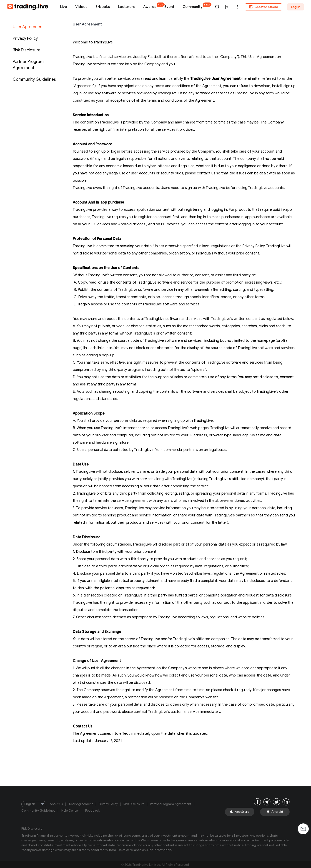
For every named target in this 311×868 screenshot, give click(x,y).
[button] (237, 7)
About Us (56, 804)
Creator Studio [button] (263, 7)
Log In (296, 7)
